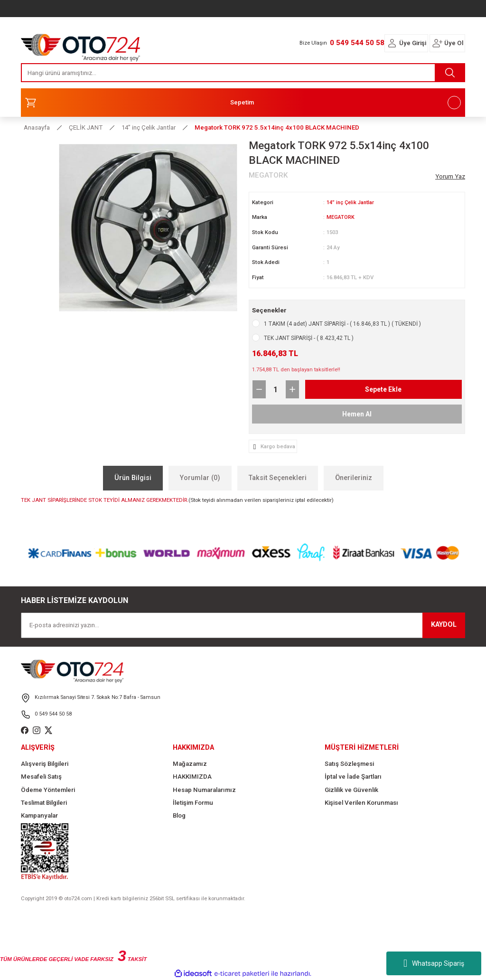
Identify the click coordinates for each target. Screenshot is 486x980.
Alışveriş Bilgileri (45, 763)
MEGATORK (341, 217)
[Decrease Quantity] (259, 389)
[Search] (243, 73)
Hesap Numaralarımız (204, 789)
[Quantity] (276, 389)
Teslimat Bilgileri (44, 802)
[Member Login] (392, 43)
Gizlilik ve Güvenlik (351, 789)
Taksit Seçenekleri (278, 477)
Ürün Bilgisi (133, 477)
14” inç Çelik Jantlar (352, 202)
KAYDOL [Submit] (444, 624)
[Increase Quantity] (292, 389)
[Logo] (81, 45)
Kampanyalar (39, 815)
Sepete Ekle (383, 389)
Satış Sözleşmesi (349, 763)
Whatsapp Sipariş (434, 963)
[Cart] (243, 103)
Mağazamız (190, 763)
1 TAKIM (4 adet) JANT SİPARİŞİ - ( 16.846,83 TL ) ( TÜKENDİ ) (342, 323)
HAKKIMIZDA (192, 776)
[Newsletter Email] (243, 625)
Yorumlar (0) (200, 477)
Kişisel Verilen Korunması (361, 802)
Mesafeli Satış (41, 776)
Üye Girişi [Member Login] (413, 43)
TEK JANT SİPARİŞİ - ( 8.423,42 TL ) (309, 338)
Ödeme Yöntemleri (48, 789)
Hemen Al (357, 413)
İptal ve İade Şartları (353, 776)
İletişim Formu (193, 802)
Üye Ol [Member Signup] (454, 43)
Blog (179, 815)
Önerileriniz (354, 477)
